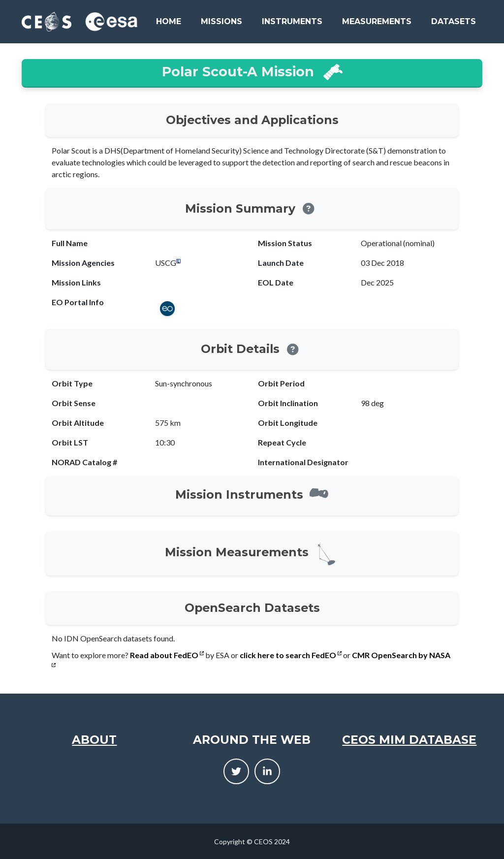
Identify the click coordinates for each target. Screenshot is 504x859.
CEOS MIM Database (409, 740)
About (94, 740)
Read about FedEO (167, 655)
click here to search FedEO (291, 655)
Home (169, 21)
